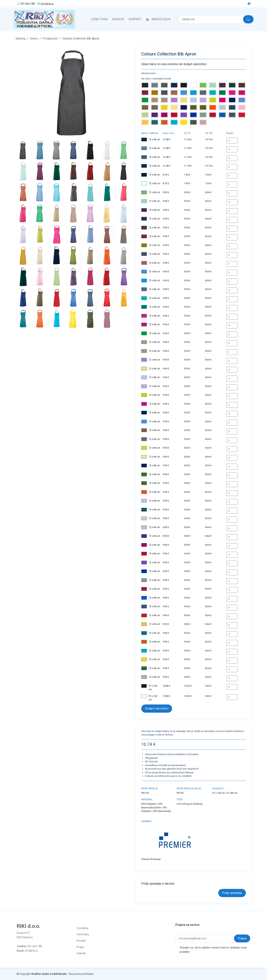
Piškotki (81, 953)
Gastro (34, 38)
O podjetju (83, 928)
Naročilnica (161, 19)
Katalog (118, 19)
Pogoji (80, 947)
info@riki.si (47, 4)
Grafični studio (40, 974)
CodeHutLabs (58, 974)
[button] (24, 92)
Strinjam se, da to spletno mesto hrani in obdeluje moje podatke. (213, 949)
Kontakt (135, 19)
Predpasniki (50, 38)
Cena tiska (99, 19)
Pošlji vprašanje (232, 893)
